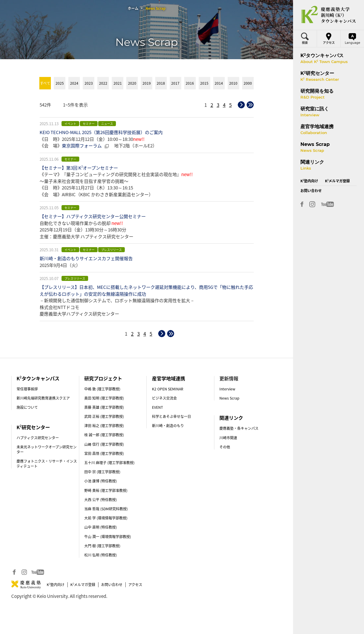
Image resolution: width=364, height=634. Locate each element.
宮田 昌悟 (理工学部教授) (104, 453)
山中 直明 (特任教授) (101, 527)
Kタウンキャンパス (38, 378)
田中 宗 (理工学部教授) (102, 472)
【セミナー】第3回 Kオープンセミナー (79, 168)
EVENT (157, 407)
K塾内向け (56, 585)
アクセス (135, 585)
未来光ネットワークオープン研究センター (47, 449)
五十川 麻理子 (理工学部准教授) (109, 463)
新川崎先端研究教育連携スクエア (43, 398)
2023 (89, 83)
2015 (204, 83)
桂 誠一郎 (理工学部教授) (104, 435)
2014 (219, 83)
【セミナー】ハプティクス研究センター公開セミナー (93, 216)
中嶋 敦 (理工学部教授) (102, 389)
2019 (147, 83)
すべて (45, 83)
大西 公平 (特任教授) (101, 500)
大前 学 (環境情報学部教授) (106, 518)
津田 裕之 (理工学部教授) (104, 426)
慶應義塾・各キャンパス (239, 428)
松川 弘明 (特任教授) (101, 555)
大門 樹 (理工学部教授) (102, 546)
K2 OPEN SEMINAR (168, 389)
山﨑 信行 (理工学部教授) (104, 444)
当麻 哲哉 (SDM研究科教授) (106, 509)
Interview (227, 389)
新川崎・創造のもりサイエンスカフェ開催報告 (86, 258)
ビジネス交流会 (164, 398)
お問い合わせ (112, 585)
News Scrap (229, 398)
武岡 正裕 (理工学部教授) (104, 416)
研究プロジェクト (103, 378)
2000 (248, 83)
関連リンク (231, 418)
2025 (60, 83)
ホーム (133, 8)
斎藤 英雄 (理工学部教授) (104, 407)
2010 (233, 83)
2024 (74, 83)
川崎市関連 (228, 438)
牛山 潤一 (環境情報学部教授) (108, 537)
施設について (27, 407)
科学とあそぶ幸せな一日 (172, 416)
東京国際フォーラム (82, 146)
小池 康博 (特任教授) (101, 481)
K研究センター (33, 427)
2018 (161, 83)
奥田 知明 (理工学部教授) (104, 398)
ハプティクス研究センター (38, 438)
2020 (132, 83)
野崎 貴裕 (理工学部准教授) (106, 490)
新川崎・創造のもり (168, 426)
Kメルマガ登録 (83, 585)
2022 (103, 83)
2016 (190, 83)
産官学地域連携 (169, 378)
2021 (118, 83)
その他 (225, 447)
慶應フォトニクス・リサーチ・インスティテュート (47, 464)
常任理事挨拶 (27, 389)
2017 (175, 83)
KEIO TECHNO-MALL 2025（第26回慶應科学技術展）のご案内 (101, 132)
